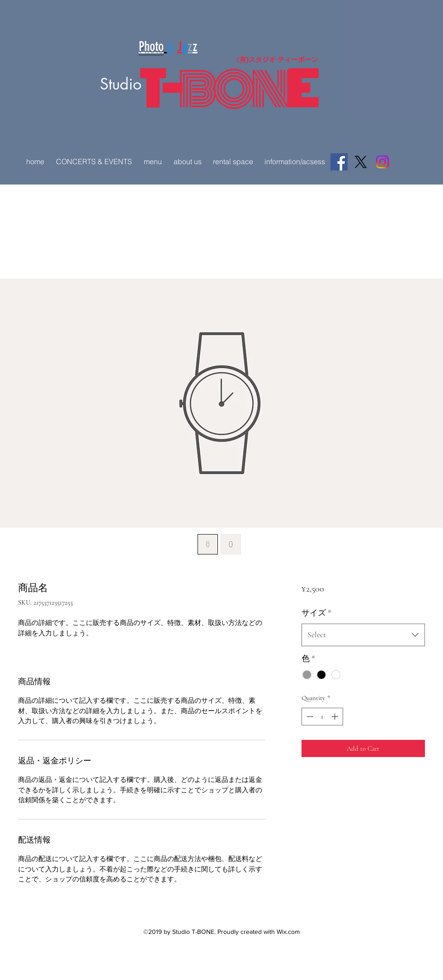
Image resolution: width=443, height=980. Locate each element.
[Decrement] (309, 717)
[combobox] (363, 635)
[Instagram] (382, 162)
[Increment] (336, 717)
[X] (361, 162)
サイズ (316, 613)
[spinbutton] (322, 717)
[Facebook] (339, 162)
